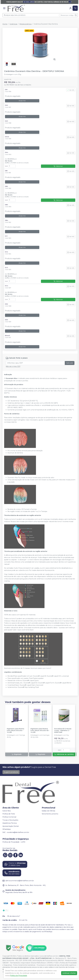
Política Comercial (9, 817)
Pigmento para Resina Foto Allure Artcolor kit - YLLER (40, 731)
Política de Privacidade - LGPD (14, 842)
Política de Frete (9, 814)
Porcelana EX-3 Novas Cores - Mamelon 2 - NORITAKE (63, 731)
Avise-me (22, 101)
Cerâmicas (13, 24)
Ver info (71, 90)
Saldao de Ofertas (48, 811)
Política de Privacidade (19, 976)
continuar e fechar (69, 973)
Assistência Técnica (10, 823)
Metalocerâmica (25, 24)
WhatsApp (7, 829)
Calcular (70, 363)
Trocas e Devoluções (10, 820)
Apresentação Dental (11, 826)
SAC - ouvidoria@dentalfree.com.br (16, 832)
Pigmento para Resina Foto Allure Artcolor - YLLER (15, 731)
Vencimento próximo (50, 814)
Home (5, 24)
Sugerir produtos (11, 772)
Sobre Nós (7, 811)
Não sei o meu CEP (13, 366)
